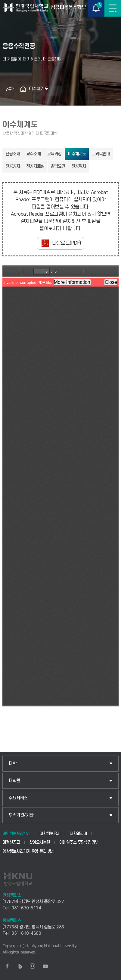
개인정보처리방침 (16, 834)
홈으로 (23, 89)
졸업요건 (58, 166)
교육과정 (54, 154)
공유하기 (9, 89)
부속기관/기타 (21, 815)
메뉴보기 (113, 8)
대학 (12, 764)
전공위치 (79, 166)
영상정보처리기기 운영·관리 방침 (28, 851)
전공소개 (13, 154)
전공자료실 (35, 166)
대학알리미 (78, 834)
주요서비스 (18, 798)
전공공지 (13, 166)
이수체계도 (39, 89)
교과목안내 (101, 154)
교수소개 (33, 154)
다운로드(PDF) (67, 243)
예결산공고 (11, 842)
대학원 (14, 781)
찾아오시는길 (40, 842)
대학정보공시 (50, 834)
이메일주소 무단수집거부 (79, 842)
